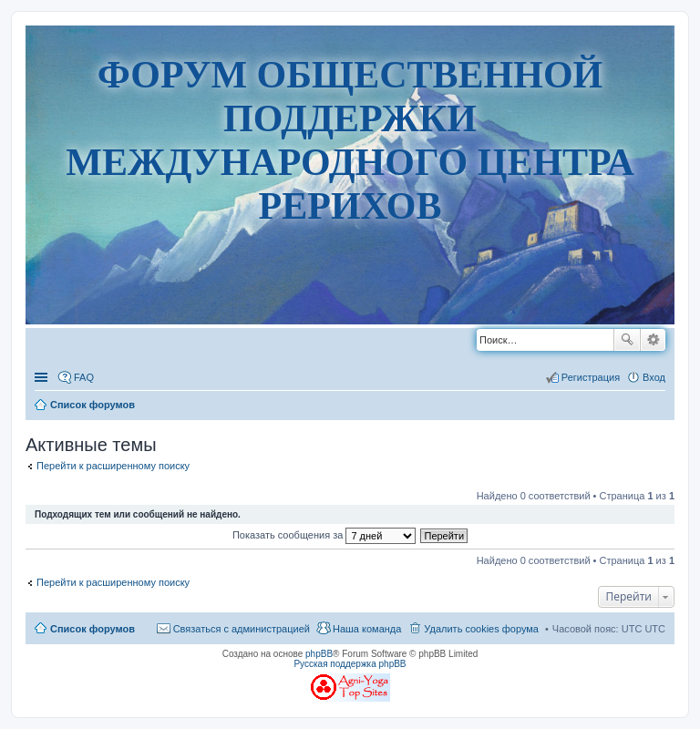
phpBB (319, 654)
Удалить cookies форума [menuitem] (481, 629)
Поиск (627, 340)
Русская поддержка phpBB (350, 664)
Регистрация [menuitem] (591, 377)
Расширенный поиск (653, 340)
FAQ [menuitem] (84, 377)
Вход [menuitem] (654, 377)
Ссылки (43, 377)
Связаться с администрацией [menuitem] (242, 629)
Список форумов (93, 629)
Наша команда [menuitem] (367, 629)
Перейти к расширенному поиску (113, 466)
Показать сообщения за (324, 535)
